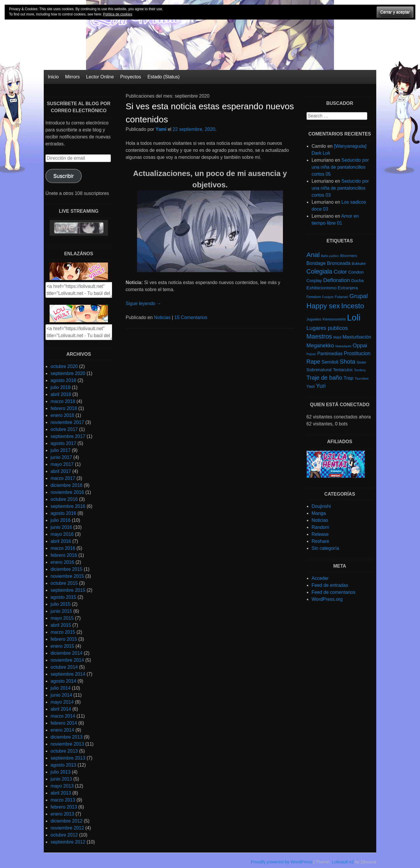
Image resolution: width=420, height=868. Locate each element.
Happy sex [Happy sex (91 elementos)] (323, 306)
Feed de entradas (330, 585)
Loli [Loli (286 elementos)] (354, 317)
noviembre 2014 (67, 660)
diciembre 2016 (66, 485)
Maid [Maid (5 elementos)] (337, 337)
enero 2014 (62, 730)
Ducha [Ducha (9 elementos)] (357, 281)
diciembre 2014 (66, 653)
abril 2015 (61, 625)
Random (320, 527)
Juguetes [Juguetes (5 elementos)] (314, 319)
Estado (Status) (163, 77)
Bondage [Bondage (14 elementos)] (316, 263)
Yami (161, 129)
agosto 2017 (63, 443)
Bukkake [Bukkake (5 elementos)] (359, 264)
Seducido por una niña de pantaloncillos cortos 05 (340, 167)
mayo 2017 (62, 464)
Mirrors (72, 77)
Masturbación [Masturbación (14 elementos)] (357, 337)
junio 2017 (61, 457)
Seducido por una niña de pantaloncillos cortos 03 (340, 188)
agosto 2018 (63, 380)
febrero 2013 (64, 807)
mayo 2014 (62, 702)
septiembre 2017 (68, 436)
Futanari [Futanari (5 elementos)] (342, 297)
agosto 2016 (63, 513)
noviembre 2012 (67, 828)
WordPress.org (327, 599)
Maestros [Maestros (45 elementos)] (319, 337)
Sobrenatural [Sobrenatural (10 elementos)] (319, 370)
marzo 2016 (63, 548)
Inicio (53, 77)
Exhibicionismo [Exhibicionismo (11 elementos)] (322, 288)
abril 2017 (61, 471)
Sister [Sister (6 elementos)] (362, 362)
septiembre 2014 (68, 674)
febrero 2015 (64, 639)
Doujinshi (321, 506)
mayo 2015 (62, 618)
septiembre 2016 (68, 506)
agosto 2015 (63, 597)
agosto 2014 (63, 681)
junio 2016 (61, 527)
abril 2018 (61, 394)
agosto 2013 (63, 765)
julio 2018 (61, 387)
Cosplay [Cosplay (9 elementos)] (314, 281)
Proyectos (131, 77)
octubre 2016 (64, 499)
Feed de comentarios (333, 592)
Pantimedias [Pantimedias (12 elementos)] (330, 354)
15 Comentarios (191, 317)
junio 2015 (61, 611)
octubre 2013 (64, 751)
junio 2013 (61, 779)
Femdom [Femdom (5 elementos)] (314, 297)
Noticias (162, 317)
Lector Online (100, 77)
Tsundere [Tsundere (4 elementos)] (362, 378)
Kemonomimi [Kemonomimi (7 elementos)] (334, 319)
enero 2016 (62, 562)
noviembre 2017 (67, 422)
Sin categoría (325, 548)
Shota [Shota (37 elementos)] (347, 361)
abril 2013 (61, 793)
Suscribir (64, 176)
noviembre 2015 (67, 576)
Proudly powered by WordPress (282, 862)
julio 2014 (61, 688)
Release (320, 534)
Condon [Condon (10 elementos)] (356, 272)
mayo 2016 (62, 534)
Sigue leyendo (143, 303)
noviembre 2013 (67, 744)
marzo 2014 (63, 716)
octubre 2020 (64, 366)
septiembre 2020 (68, 373)
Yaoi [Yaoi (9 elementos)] (311, 386)
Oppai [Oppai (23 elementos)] (360, 345)
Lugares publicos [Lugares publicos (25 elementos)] (327, 328)
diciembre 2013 (66, 737)
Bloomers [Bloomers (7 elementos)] (349, 256)
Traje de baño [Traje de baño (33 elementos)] (324, 378)
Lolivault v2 (343, 862)
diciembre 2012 (66, 821)
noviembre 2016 (67, 492)
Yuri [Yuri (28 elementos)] (321, 386)
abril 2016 (61, 541)
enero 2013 (62, 814)
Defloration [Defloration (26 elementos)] (337, 280)
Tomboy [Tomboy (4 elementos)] (360, 370)
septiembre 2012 (68, 842)
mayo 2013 (62, 786)
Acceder (320, 578)
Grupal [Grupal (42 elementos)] (359, 296)
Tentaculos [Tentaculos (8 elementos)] (343, 370)
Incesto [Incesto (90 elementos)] (353, 306)
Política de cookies (118, 14)
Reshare (320, 541)
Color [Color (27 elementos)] (340, 272)
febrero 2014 (64, 723)
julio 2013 (61, 772)
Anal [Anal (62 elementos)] (313, 255)
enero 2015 (62, 646)
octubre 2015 (64, 583)
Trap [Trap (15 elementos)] (349, 378)
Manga (319, 513)
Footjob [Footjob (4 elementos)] (328, 297)
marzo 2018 (63, 401)
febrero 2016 (64, 555)
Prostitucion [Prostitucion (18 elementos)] (357, 353)
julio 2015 (61, 604)
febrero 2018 (64, 408)
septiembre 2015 (68, 590)
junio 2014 (61, 695)
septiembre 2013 (68, 758)
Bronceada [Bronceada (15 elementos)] (339, 263)
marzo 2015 (63, 632)
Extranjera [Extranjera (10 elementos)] (348, 288)
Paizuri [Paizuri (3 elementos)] (311, 354)
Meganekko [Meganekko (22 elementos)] (320, 345)
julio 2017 (61, 450)
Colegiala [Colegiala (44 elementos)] (319, 271)
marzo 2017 (63, 478)
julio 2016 (61, 520)
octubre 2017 (64, 429)
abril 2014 (61, 709)
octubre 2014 (64, 667)
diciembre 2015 (66, 569)
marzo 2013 (63, 800)
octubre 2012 (64, 835)
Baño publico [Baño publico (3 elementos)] (330, 256)
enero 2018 (62, 415)
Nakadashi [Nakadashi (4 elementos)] (343, 346)
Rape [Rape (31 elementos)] (313, 362)
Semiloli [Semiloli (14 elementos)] (330, 362)
